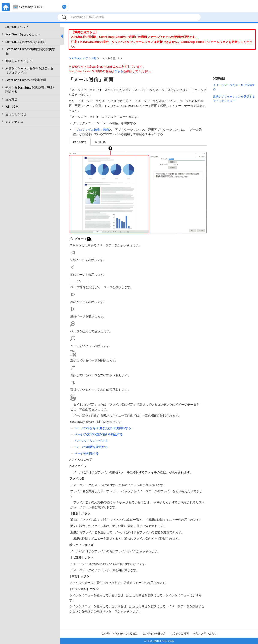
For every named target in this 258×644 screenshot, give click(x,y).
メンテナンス (14, 122)
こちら (119, 71)
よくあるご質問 (180, 633)
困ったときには (16, 114)
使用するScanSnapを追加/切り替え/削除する (30, 90)
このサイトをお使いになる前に (120, 633)
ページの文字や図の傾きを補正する (99, 434)
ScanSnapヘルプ (17, 27)
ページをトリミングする (91, 441)
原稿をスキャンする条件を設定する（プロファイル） (29, 71)
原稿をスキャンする (19, 61)
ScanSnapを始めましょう (23, 34)
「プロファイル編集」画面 (91, 129)
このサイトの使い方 (154, 633)
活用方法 (11, 99)
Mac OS (101, 142)
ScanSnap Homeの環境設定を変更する (30, 51)
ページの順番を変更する (91, 447)
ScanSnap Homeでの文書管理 (26, 80)
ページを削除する (87, 453)
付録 (94, 58)
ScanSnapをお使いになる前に (26, 42)
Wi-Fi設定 (12, 107)
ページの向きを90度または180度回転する (103, 428)
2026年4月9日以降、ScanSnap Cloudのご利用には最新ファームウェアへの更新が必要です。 (135, 37)
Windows (80, 142)
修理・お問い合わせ (205, 633)
